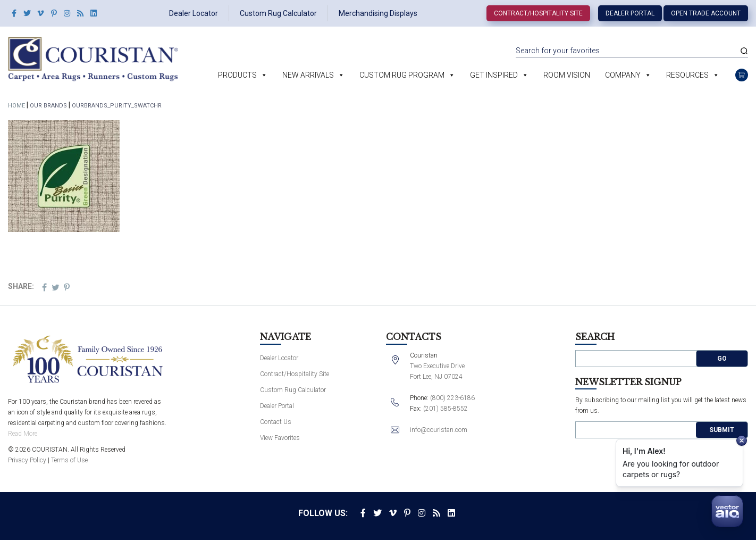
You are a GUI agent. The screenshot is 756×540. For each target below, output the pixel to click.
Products (237, 75)
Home (16, 106)
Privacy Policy (27, 460)
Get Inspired (494, 75)
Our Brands (48, 106)
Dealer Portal (630, 13)
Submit (722, 430)
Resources (687, 75)
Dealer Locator (194, 13)
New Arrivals (308, 75)
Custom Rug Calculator (278, 13)
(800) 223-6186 (452, 398)
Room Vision (567, 75)
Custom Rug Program (402, 75)
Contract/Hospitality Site (538, 13)
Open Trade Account (706, 13)
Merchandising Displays (378, 13)
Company (623, 75)
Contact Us (276, 422)
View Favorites (280, 438)
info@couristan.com (439, 430)
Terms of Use (69, 460)
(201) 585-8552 (446, 409)
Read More (23, 434)
